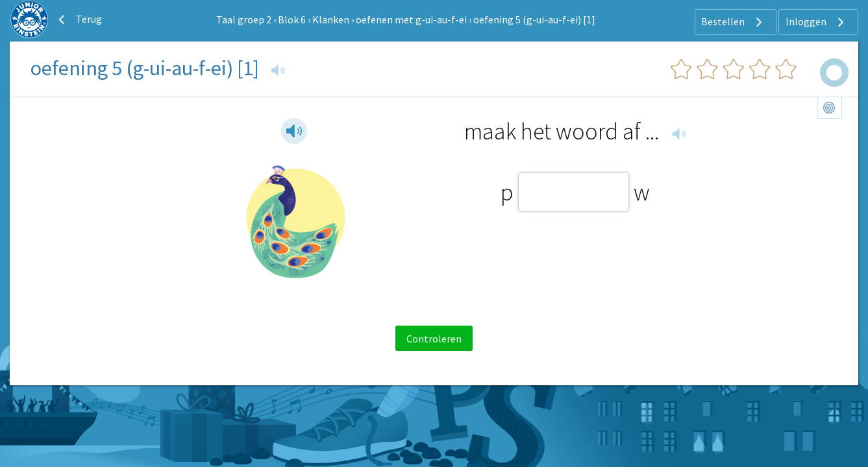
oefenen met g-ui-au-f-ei (411, 19)
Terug (79, 19)
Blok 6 (292, 19)
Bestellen (733, 22)
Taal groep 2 (244, 19)
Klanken (331, 19)
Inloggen (816, 22)
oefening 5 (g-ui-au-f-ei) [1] (534, 19)
